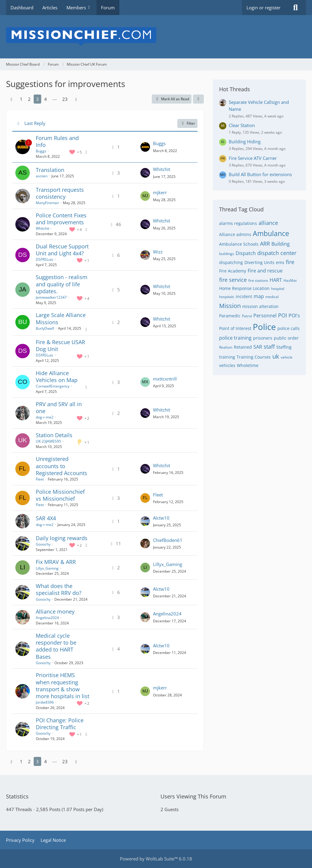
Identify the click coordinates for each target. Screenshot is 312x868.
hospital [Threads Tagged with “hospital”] (278, 289)
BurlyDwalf (45, 328)
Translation (50, 170)
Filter (187, 123)
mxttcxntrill (165, 379)
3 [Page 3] (37, 99)
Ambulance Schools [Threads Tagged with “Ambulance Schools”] (239, 244)
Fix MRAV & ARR (56, 562)
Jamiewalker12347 (51, 297)
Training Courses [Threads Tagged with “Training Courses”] (254, 357)
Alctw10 (161, 518)
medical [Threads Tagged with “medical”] (272, 297)
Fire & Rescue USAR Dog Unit (60, 345)
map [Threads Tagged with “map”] (259, 296)
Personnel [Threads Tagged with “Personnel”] (265, 316)
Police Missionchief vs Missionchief (60, 495)
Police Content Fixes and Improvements (61, 219)
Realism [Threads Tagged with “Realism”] (226, 347)
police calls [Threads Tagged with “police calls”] (289, 328)
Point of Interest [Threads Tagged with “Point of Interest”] (235, 328)
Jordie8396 (45, 702)
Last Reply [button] (35, 123)
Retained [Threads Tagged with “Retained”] (243, 347)
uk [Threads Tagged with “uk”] (276, 356)
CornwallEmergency (53, 386)
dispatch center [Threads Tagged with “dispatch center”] (277, 253)
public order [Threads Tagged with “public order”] (286, 338)
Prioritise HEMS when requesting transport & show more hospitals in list (63, 686)
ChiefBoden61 (168, 540)
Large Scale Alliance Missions (61, 318)
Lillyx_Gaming (47, 568)
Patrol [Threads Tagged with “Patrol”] (247, 316)
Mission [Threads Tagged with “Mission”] (230, 306)
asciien (42, 176)
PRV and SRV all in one (59, 408)
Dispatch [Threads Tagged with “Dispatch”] (246, 253)
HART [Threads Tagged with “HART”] (276, 280)
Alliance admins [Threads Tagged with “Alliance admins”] (235, 234)
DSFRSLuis (44, 259)
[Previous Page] (11, 99)
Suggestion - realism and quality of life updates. (62, 284)
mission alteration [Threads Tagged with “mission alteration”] (260, 306)
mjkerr (160, 192)
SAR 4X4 (46, 518)
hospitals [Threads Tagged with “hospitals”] (227, 297)
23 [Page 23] (65, 99)
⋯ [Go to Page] (55, 99)
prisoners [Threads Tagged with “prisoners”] (263, 338)
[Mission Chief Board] (156, 37)
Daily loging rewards (62, 538)
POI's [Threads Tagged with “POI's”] (294, 316)
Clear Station (242, 125)
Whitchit (162, 169)
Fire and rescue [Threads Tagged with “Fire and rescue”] (265, 271)
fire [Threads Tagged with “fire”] (290, 262)
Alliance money (55, 611)
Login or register (263, 8)
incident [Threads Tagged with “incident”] (244, 296)
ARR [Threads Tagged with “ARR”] (265, 244)
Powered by (156, 859)
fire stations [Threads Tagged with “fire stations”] (258, 280)
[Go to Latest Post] (145, 147)
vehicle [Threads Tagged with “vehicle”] (287, 357)
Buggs (41, 151)
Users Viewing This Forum (193, 796)
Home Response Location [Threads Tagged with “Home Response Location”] (244, 288)
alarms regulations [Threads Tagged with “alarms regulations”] (238, 223)
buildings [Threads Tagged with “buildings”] (227, 254)
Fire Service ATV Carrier (253, 158)
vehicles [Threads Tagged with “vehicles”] (227, 365)
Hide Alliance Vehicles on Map (57, 376)
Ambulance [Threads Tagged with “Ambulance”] (271, 233)
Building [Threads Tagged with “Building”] (281, 244)
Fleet (40, 479)
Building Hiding (245, 142)
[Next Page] (76, 99)
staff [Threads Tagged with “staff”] (269, 347)
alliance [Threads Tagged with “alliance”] (268, 223)
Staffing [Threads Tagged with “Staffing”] (284, 347)
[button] (198, 99)
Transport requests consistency (60, 193)
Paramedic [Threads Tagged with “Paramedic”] (230, 316)
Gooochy (43, 544)
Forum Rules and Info (57, 141)
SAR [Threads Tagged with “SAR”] (258, 347)
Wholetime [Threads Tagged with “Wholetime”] (248, 365)
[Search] (295, 8)
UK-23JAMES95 (48, 441)
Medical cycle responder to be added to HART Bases (56, 646)
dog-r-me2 (45, 417)
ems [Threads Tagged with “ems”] (280, 262)
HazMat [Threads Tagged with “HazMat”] (290, 280)
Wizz (158, 252)
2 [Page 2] (29, 99)
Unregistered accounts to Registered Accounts (61, 466)
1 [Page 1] (21, 99)
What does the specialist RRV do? (59, 589)
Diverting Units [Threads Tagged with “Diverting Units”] (259, 262)
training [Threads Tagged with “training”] (227, 357)
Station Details (54, 435)
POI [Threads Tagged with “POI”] (283, 315)
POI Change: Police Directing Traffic (60, 724)
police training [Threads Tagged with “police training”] (235, 338)
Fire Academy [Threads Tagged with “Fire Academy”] (233, 271)
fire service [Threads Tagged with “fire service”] (233, 280)
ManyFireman (47, 203)
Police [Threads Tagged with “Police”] (264, 327)
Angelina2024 (47, 618)
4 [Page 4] (46, 99)
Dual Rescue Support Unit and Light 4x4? (62, 250)
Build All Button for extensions (260, 174)
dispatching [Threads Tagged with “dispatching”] (231, 262)
